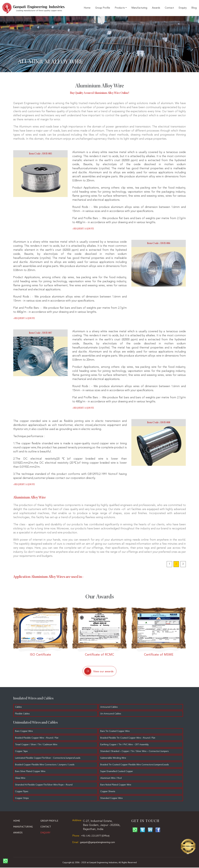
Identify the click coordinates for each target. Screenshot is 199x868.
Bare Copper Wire (24, 732)
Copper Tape (21, 752)
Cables (18, 707)
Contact (169, 8)
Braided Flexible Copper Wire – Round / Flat (37, 738)
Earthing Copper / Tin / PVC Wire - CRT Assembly (126, 745)
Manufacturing (139, 8)
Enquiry (183, 8)
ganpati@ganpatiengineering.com (94, 843)
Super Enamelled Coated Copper (118, 772)
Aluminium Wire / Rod (112, 779)
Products (120, 8)
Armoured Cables (110, 707)
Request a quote (83, 229)
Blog (194, 8)
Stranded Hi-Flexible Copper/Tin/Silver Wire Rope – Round (44, 785)
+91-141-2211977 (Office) (91, 836)
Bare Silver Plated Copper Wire (30, 772)
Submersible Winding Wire (114, 758)
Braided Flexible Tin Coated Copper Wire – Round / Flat (129, 738)
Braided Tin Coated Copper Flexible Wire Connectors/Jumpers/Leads (136, 765)
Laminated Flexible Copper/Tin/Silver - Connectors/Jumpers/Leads (48, 758)
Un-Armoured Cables (112, 714)
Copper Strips (22, 799)
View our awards (98, 671)
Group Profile (103, 8)
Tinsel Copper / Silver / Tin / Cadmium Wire (36, 745)
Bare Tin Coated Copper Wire (116, 732)
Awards (156, 8)
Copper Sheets (109, 792)
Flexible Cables (22, 714)
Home (87, 8)
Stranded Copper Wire (113, 799)
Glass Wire (20, 779)
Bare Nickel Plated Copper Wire (117, 785)
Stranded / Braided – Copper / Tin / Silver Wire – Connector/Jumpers (135, 752)
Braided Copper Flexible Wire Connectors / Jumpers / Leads (45, 765)
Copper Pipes (22, 792)
